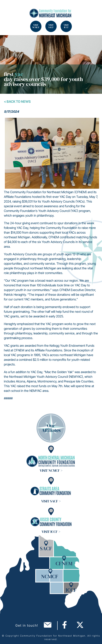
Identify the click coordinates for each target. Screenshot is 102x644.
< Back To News (17, 102)
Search (8, 8)
